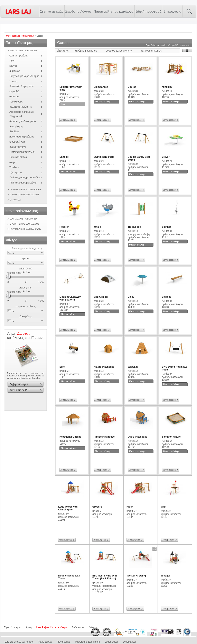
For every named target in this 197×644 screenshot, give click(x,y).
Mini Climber (101, 297)
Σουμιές (14, 81)
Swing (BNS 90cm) (104, 157)
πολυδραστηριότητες (21, 107)
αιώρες (13, 162)
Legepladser (111, 642)
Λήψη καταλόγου (19, 384)
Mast (163, 507)
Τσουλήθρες (16, 102)
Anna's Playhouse (104, 437)
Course (132, 87)
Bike (62, 367)
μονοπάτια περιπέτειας (22, 137)
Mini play (167, 87)
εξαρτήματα (16, 172)
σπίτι (8, 36)
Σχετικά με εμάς (13, 627)
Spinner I (167, 227)
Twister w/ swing (136, 576)
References (78, 627)
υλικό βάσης (26, 316)
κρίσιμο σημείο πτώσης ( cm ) (26, 249)
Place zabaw (45, 642)
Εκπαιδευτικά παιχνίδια (22, 152)
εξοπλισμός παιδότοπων (23, 36)
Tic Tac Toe (134, 227)
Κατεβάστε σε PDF (20, 390)
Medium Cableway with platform (70, 298)
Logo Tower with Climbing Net (68, 508)
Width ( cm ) (26, 269)
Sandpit (64, 157)
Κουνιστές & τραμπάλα (22, 86)
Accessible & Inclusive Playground (22, 114)
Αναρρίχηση (16, 126)
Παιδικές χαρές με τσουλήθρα (25, 178)
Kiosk (130, 507)
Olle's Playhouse (138, 437)
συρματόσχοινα (18, 147)
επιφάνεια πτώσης (25, 306)
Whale (97, 227)
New (12, 61)
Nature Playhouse (104, 367)
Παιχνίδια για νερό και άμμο (24, 76)
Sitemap (94, 627)
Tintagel (165, 576)
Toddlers (14, 167)
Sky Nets (14, 132)
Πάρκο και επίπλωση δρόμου (25, 190)
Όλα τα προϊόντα (18, 56)
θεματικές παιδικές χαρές (23, 121)
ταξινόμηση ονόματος (85, 51)
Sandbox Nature (171, 437)
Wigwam (133, 367)
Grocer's (97, 507)
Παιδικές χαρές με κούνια (23, 183)
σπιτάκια (14, 97)
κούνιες (13, 66)
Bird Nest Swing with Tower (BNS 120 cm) (105, 577)
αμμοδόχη (15, 71)
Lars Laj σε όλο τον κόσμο (52, 627)
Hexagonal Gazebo (70, 437)
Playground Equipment (87, 642)
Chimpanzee (101, 87)
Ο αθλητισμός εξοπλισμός (24, 195)
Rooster (64, 227)
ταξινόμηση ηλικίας (151, 51)
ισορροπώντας (17, 142)
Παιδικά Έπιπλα (18, 157)
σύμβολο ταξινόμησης (119, 51)
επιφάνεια (15, 200)
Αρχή (29, 627)
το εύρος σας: (15, 273)
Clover (166, 157)
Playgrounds (63, 642)
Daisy (131, 297)
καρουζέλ (15, 91)
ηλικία (26, 259)
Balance (167, 297)
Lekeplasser (129, 642)
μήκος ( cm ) (26, 288)
